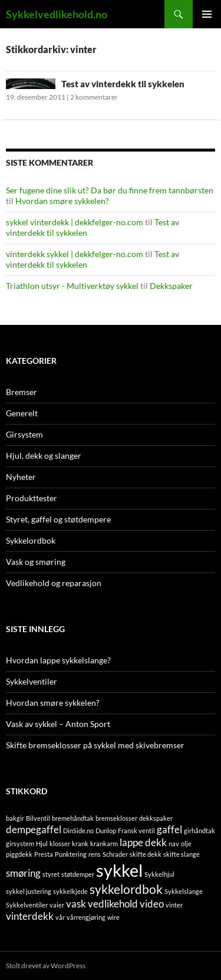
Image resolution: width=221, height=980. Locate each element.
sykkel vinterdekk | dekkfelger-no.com (75, 222)
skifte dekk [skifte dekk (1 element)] (146, 854)
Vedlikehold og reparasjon (54, 583)
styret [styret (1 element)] (51, 874)
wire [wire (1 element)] (113, 917)
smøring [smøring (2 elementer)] (23, 873)
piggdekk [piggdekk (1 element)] (19, 854)
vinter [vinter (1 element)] (174, 905)
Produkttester (32, 498)
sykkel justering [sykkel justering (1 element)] (29, 891)
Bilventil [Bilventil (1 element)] (38, 818)
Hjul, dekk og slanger (44, 456)
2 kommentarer (94, 97)
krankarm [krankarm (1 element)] (104, 843)
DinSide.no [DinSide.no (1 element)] (78, 831)
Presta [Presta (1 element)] (44, 854)
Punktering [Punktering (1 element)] (71, 854)
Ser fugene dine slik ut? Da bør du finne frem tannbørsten (110, 190)
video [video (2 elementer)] (152, 904)
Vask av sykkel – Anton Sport (58, 724)
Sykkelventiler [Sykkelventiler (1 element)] (27, 905)
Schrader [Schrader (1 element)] (115, 854)
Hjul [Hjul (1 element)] (42, 843)
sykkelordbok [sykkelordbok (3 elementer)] (126, 889)
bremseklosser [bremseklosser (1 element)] (116, 818)
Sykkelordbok (31, 540)
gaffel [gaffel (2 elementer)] (169, 829)
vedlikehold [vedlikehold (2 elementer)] (113, 904)
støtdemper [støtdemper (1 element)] (78, 874)
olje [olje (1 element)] (186, 843)
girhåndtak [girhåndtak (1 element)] (199, 831)
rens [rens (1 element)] (95, 854)
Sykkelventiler (32, 681)
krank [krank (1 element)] (80, 843)
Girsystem (24, 434)
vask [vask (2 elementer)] (76, 904)
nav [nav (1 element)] (174, 843)
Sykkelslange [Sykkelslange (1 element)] (184, 891)
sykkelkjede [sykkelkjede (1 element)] (70, 891)
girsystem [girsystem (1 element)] (20, 843)
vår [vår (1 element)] (60, 917)
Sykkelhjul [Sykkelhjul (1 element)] (159, 874)
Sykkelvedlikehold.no (57, 14)
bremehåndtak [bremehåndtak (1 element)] (73, 818)
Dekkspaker (171, 286)
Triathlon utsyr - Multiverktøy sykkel (72, 286)
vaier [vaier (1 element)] (57, 905)
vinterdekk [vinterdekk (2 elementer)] (30, 916)
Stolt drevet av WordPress (46, 966)
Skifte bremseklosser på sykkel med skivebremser (95, 745)
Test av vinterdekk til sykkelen (123, 84)
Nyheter (21, 477)
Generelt (22, 413)
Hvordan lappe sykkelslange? (58, 660)
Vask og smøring (36, 562)
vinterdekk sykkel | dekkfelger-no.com (75, 254)
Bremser (22, 392)
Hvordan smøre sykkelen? (62, 201)
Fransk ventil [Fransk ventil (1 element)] (136, 831)
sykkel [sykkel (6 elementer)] (119, 870)
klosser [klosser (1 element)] (60, 843)
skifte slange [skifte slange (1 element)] (182, 854)
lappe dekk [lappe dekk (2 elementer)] (143, 842)
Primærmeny (207, 14)
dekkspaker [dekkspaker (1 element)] (156, 818)
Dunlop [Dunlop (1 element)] (106, 831)
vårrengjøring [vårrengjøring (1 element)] (86, 917)
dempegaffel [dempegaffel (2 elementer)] (34, 829)
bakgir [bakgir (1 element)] (15, 818)
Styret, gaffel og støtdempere (58, 519)
